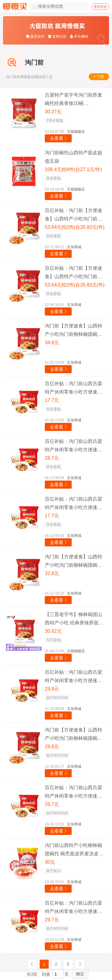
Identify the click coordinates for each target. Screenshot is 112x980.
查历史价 (100, 7)
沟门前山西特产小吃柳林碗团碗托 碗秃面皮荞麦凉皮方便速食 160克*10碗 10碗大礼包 (74, 850)
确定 (80, 974)
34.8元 (52, 343)
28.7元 (52, 458)
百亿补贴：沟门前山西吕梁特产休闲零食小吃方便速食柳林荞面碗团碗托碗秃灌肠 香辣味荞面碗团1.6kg (73, 677)
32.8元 (52, 573)
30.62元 (53, 631)
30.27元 (53, 112)
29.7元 (52, 804)
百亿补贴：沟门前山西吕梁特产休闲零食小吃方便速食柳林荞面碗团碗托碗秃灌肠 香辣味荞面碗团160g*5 (73, 389)
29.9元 (52, 689)
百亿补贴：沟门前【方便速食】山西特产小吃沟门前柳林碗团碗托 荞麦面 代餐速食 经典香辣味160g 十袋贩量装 (75, 215)
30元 (50, 862)
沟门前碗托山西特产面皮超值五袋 (73, 157)
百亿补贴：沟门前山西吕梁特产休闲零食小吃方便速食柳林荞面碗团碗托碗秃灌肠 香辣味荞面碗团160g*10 (73, 446)
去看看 (59, 138)
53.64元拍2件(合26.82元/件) (75, 227)
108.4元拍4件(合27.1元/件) (73, 169)
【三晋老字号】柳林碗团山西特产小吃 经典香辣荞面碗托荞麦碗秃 (74, 619)
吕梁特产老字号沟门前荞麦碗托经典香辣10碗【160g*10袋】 (73, 100)
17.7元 (52, 400)
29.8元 (52, 747)
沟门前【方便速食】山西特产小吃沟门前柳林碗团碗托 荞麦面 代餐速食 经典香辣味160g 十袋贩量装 (75, 331)
